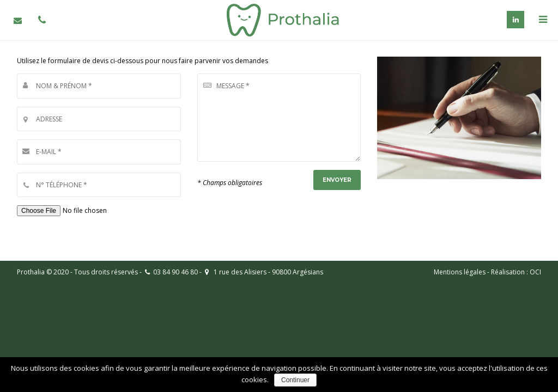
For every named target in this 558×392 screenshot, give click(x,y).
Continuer (295, 380)
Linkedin (515, 20)
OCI (535, 272)
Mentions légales (460, 272)
